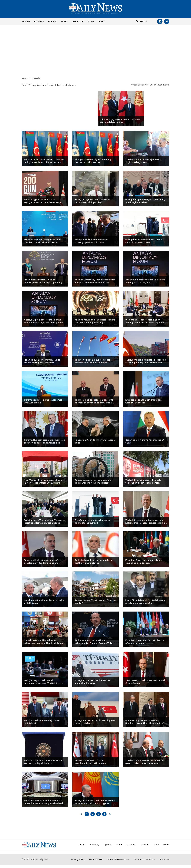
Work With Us (96, 860)
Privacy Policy (78, 860)
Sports (91, 21)
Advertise (164, 860)
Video (156, 845)
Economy (39, 21)
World (64, 21)
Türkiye (26, 21)
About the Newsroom (118, 860)
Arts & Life (77, 21)
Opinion (52, 21)
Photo (102, 21)
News (25, 78)
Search (36, 78)
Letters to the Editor (144, 860)
